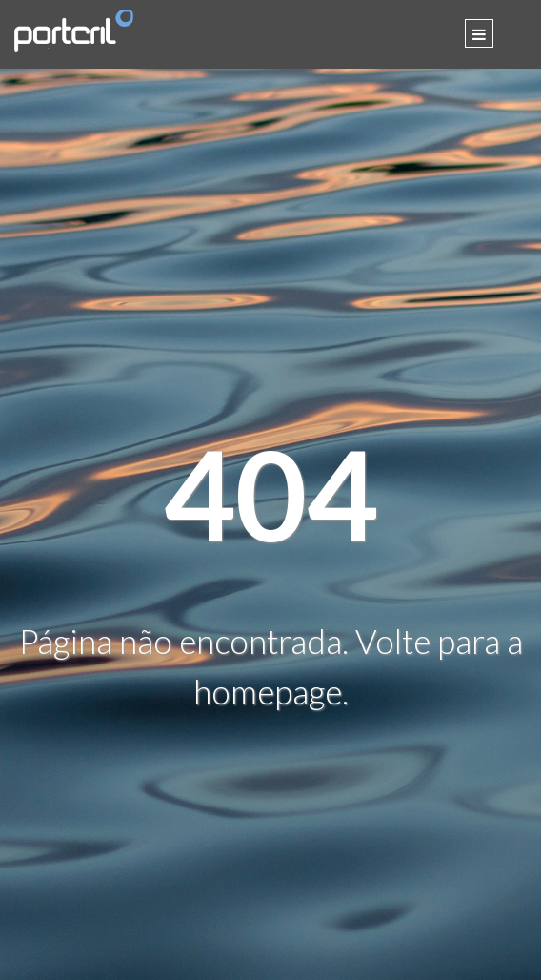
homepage (268, 691)
